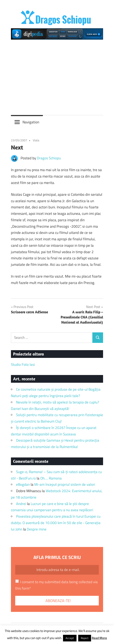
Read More (99, 638)
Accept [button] (70, 638)
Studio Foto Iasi (23, 365)
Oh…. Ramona (51, 478)
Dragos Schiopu (49, 158)
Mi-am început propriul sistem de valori (65, 484)
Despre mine (37, 529)
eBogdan (23, 484)
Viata (36, 140)
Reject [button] (85, 638)
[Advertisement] (57, 76)
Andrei (21, 504)
